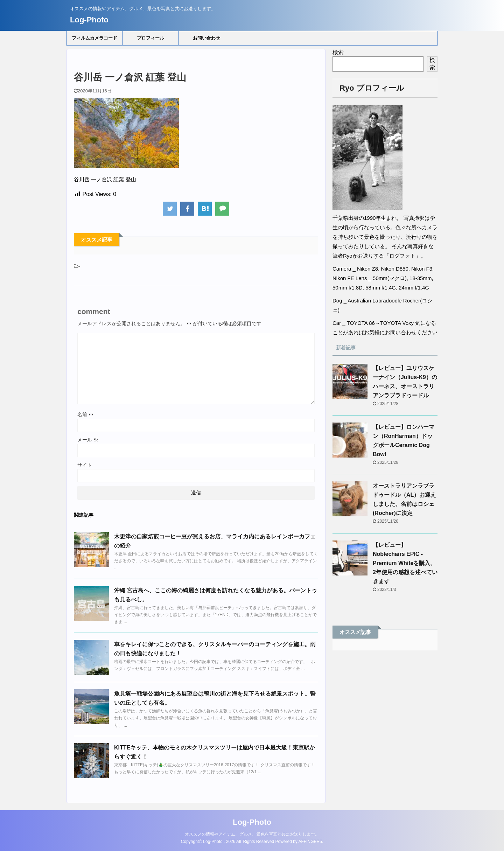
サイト (85, 465)
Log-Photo (89, 20)
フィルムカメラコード (94, 38)
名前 (85, 414)
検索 (338, 52)
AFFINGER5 (310, 842)
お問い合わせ (206, 38)
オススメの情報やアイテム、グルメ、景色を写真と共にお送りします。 (252, 834)
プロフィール (150, 38)
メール (88, 440)
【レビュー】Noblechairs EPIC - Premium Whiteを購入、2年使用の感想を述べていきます (405, 563)
